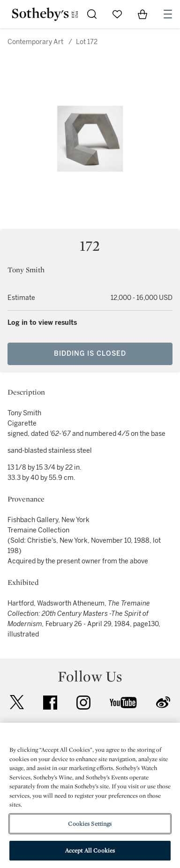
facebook (50, 703)
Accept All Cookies (90, 850)
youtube (123, 703)
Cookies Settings (90, 824)
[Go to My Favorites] (117, 14)
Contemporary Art (35, 42)
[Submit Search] (92, 14)
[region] (90, 795)
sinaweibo (163, 702)
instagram (83, 703)
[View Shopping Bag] (142, 14)
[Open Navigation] (168, 14)
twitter (17, 702)
